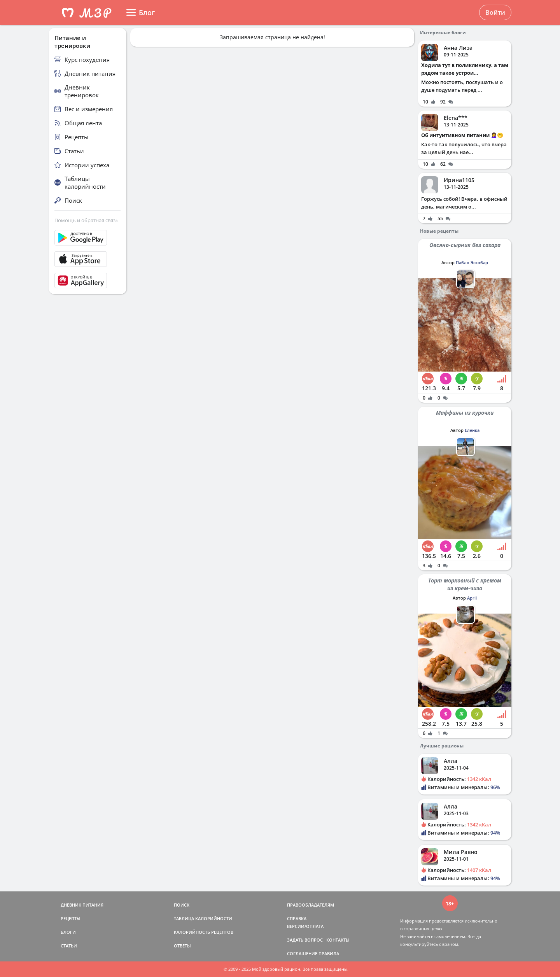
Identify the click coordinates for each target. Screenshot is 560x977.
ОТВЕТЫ (182, 946)
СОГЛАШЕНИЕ (302, 953)
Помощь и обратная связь (87, 220)
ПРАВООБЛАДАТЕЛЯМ (311, 905)
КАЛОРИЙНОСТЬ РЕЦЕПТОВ (204, 932)
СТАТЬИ (69, 946)
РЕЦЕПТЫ (71, 918)
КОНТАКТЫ (338, 940)
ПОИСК (182, 905)
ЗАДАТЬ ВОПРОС (305, 940)
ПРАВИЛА (329, 953)
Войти (495, 12)
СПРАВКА (297, 918)
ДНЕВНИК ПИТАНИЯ (82, 905)
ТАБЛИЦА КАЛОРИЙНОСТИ (203, 918)
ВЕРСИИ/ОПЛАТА (305, 926)
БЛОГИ (68, 932)
